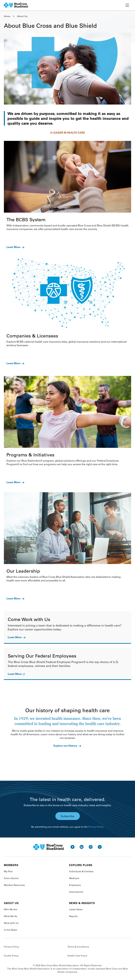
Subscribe (68, 816)
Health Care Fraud (77, 956)
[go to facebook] (73, 847)
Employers (75, 885)
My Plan (8, 871)
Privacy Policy (96, 827)
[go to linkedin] (82, 847)
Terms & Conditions (78, 947)
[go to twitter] (100, 847)
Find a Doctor (11, 878)
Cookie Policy (11, 956)
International (76, 892)
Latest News (76, 909)
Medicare (74, 878)
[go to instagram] (91, 847)
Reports (73, 916)
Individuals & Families (81, 871)
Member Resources (14, 885)
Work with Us (11, 923)
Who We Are (11, 909)
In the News (10, 930)
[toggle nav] (127, 5)
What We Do (11, 916)
